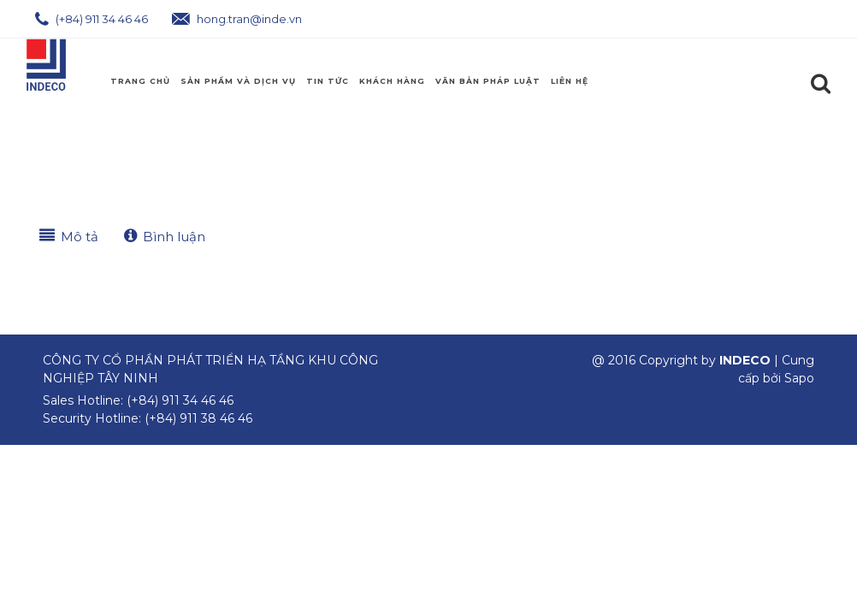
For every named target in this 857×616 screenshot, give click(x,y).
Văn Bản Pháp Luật (488, 81)
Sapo (799, 378)
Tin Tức (328, 81)
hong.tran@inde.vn (237, 19)
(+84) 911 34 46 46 (92, 19)
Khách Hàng (392, 81)
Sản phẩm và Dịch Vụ (238, 81)
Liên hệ (570, 81)
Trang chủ (140, 81)
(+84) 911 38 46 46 (198, 418)
